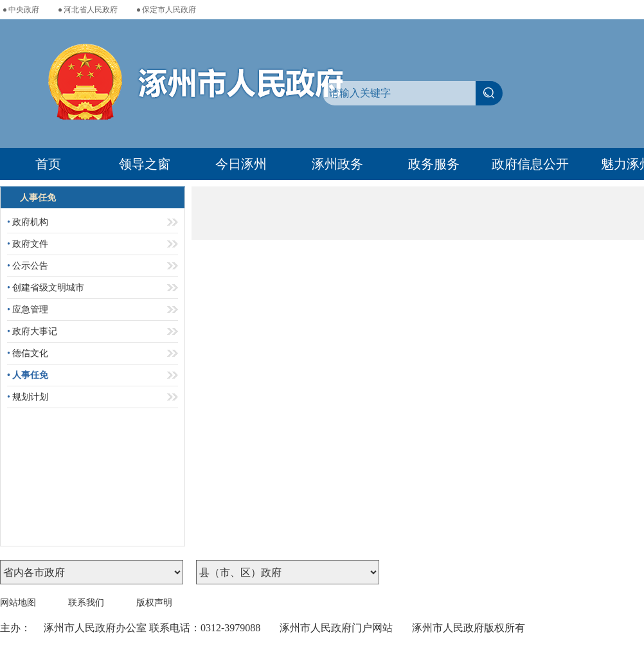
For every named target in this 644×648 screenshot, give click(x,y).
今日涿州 (241, 164)
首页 (48, 164)
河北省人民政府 (91, 10)
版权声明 (154, 603)
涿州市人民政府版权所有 (469, 628)
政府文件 (28, 244)
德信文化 (28, 353)
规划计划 (28, 397)
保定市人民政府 (169, 10)
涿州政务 (337, 164)
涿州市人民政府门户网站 (336, 628)
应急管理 (28, 310)
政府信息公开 (530, 164)
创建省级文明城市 (46, 288)
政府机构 (28, 222)
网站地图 (18, 603)
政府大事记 (32, 331)
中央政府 (24, 10)
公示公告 (28, 266)
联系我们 (86, 603)
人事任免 (28, 375)
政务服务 (434, 164)
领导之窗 (145, 164)
